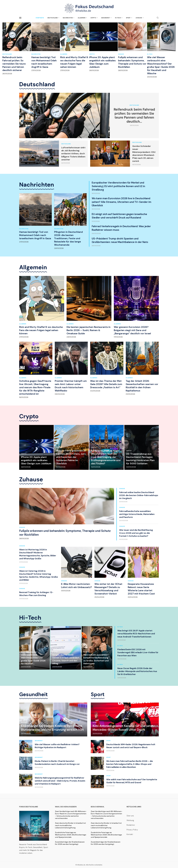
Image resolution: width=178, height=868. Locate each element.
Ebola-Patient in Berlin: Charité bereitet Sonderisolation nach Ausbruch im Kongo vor (57, 763)
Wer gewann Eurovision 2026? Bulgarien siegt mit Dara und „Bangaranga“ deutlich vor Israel (132, 330)
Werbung (130, 820)
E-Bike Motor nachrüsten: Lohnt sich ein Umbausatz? (76, 586)
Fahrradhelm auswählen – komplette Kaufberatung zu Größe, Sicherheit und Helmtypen (96, 659)
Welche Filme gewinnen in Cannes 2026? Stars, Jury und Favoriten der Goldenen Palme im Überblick (71, 457)
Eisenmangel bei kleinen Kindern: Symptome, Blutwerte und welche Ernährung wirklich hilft (52, 728)
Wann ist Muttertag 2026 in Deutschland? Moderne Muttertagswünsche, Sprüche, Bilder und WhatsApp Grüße (38, 554)
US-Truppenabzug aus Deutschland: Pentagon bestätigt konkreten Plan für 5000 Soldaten (140, 459)
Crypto (93, 18)
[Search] (158, 18)
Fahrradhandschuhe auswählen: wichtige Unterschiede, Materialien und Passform (137, 514)
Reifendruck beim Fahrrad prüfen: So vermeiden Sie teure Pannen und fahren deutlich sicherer (14, 64)
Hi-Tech (118, 18)
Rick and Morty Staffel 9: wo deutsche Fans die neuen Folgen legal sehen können (74, 62)
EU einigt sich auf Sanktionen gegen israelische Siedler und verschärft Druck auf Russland (119, 216)
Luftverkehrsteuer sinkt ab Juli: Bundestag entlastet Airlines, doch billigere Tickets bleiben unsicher (73, 154)
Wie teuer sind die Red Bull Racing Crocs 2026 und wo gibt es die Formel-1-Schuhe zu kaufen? (136, 533)
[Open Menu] (20, 18)
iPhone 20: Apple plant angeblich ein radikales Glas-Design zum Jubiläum (102, 62)
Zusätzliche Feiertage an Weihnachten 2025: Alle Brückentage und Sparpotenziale (71, 835)
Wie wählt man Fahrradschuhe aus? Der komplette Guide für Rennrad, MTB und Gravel (132, 781)
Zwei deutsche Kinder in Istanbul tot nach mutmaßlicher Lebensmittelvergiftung (70, 825)
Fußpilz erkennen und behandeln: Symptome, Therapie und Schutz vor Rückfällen (132, 62)
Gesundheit (106, 18)
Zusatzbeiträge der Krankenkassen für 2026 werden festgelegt (70, 843)
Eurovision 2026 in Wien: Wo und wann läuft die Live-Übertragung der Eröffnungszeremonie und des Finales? (106, 457)
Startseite (40, 18)
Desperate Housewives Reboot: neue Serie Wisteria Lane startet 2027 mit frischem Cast (141, 589)
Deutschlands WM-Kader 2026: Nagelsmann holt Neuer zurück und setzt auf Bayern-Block (131, 746)
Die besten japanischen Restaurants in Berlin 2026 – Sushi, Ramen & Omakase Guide (89, 330)
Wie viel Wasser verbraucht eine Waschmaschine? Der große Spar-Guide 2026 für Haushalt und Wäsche (161, 65)
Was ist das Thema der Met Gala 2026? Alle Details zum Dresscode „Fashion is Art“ (106, 384)
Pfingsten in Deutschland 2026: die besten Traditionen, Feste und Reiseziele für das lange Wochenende (68, 238)
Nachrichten (68, 18)
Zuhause (139, 18)
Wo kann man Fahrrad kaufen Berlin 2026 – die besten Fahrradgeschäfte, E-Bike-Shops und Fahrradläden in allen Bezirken (130, 764)
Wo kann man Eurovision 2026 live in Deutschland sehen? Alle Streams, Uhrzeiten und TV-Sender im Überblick (122, 202)
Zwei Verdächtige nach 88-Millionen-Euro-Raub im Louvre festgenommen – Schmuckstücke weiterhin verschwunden (71, 815)
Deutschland (53, 18)
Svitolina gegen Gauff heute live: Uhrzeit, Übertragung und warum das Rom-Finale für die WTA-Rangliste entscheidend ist (35, 387)
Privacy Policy (132, 830)
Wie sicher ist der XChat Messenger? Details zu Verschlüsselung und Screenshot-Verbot (108, 589)
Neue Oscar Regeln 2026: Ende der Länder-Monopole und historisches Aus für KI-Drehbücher (137, 671)
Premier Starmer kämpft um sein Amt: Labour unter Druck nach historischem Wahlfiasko (71, 386)
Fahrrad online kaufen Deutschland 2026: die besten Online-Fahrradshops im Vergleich (139, 495)
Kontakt (130, 834)
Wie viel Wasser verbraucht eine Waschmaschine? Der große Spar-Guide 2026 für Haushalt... (33, 658)
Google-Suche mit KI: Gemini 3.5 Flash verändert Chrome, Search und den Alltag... (66, 659)
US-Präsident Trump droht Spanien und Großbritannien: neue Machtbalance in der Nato (120, 240)
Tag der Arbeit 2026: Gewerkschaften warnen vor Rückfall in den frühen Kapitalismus (142, 386)
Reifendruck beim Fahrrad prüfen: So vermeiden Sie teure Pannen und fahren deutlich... (134, 115)
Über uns (130, 816)
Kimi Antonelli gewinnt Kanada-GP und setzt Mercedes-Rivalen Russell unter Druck (123, 728)
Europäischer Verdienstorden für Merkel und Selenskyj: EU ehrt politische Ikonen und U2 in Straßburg (118, 186)
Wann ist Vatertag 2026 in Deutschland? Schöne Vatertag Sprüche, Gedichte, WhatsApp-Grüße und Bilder (39, 575)
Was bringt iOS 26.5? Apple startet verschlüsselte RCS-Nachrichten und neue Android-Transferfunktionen (136, 634)
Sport (128, 18)
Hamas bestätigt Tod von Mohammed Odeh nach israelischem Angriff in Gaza (44, 62)
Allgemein (82, 18)
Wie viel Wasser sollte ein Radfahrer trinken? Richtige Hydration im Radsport (57, 746)
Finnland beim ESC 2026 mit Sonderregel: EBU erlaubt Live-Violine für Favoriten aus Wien (138, 652)
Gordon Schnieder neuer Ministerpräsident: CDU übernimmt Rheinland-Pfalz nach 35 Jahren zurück (144, 154)
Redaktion (131, 825)
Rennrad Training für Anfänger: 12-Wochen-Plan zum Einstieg (36, 594)
